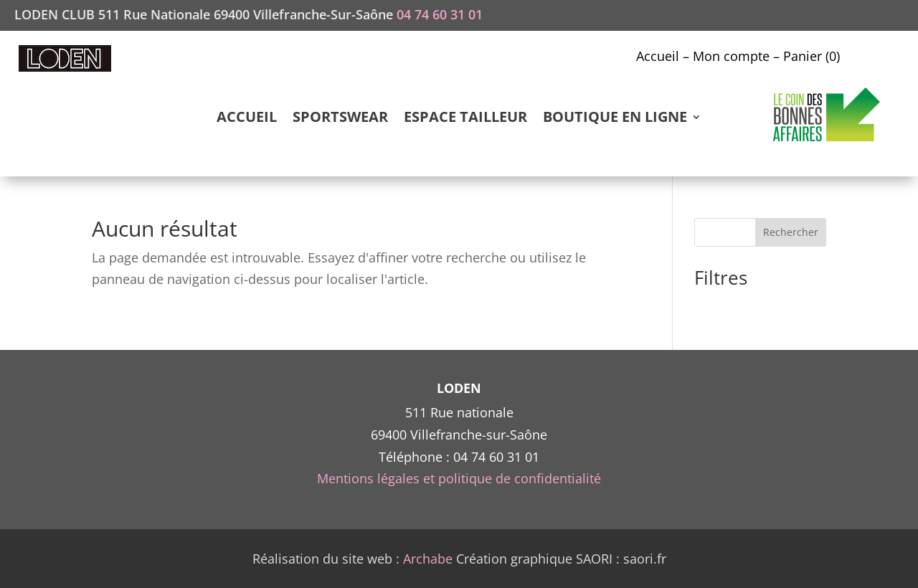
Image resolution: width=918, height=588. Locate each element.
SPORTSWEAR (340, 119)
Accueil (658, 56)
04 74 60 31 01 (440, 14)
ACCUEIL (247, 119)
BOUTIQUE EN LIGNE (615, 119)
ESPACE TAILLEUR (465, 119)
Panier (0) (811, 56)
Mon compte (731, 56)
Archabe (428, 559)
